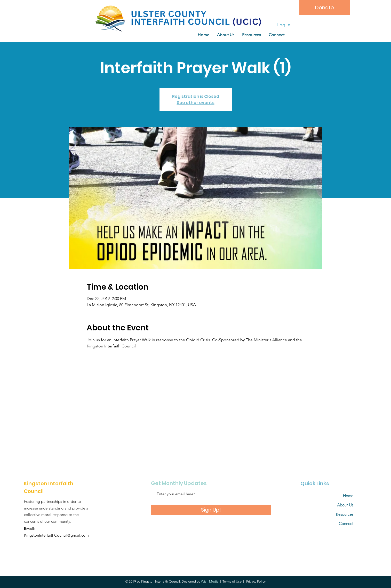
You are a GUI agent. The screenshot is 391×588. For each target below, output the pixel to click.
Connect (346, 524)
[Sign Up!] (211, 510)
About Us (345, 505)
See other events (196, 103)
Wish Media (210, 581)
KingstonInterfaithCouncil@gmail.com (56, 535)
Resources (345, 514)
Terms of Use (232, 581)
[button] (252, 35)
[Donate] (325, 7)
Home (348, 496)
